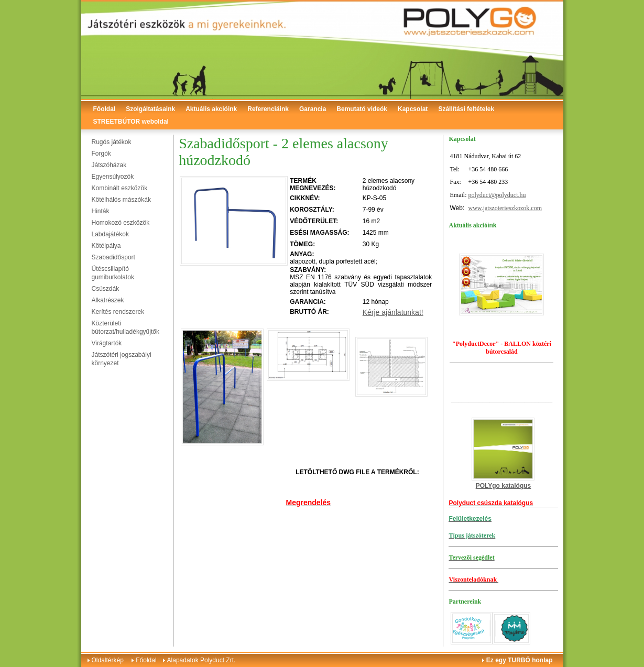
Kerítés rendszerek (118, 312)
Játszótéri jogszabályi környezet (122, 359)
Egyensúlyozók (113, 177)
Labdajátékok (110, 234)
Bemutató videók (362, 109)
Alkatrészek (108, 300)
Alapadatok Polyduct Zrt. (201, 660)
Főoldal (105, 109)
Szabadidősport (113, 257)
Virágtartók (107, 343)
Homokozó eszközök (121, 223)
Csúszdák (106, 289)
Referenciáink (268, 109)
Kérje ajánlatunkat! (393, 312)
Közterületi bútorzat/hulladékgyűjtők (125, 327)
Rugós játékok (112, 142)
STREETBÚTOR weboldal (131, 122)
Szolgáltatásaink (150, 109)
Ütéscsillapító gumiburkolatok (113, 273)
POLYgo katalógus (504, 486)
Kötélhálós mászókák (121, 200)
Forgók (101, 154)
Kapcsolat (413, 109)
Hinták (101, 211)
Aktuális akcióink (211, 109)
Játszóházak (109, 165)
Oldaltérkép (108, 660)
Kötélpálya (106, 246)
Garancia (313, 109)
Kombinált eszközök (120, 188)
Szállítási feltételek (466, 109)
